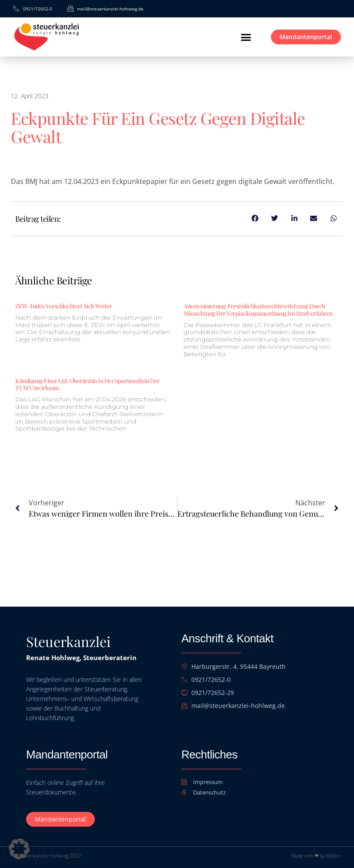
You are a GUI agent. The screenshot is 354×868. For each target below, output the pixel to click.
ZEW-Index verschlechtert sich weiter (63, 306)
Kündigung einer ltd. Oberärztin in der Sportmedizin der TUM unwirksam (87, 384)
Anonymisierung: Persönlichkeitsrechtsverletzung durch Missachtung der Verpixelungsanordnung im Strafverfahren (258, 310)
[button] (246, 37)
